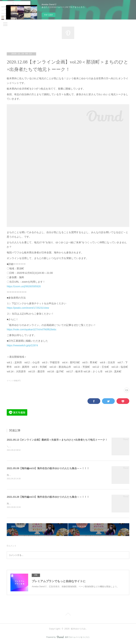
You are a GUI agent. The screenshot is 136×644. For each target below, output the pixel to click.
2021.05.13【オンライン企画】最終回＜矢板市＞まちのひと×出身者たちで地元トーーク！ (57, 440)
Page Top (68, 615)
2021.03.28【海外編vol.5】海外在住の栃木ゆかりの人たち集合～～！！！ (48, 497)
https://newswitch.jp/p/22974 (22, 345)
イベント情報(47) (14, 381)
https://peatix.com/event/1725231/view (28, 308)
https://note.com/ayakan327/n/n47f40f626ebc (32, 329)
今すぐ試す (49, 15)
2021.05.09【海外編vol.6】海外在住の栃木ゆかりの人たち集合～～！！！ (48, 468)
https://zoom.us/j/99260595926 (24, 286)
